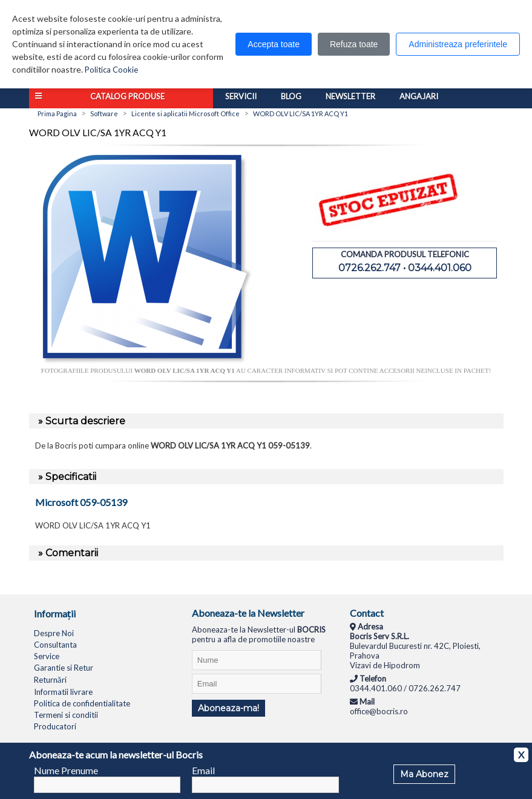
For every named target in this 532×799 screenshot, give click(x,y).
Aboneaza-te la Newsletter (248, 613)
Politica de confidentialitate (82, 703)
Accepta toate (274, 44)
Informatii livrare (63, 692)
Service (47, 656)
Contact (367, 613)
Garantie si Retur (64, 668)
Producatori (55, 726)
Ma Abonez (424, 774)
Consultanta (55, 645)
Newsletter (350, 96)
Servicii (241, 96)
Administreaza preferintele (458, 44)
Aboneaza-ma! (228, 708)
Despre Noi (54, 633)
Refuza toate (354, 44)
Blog (291, 96)
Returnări (50, 680)
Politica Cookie (111, 70)
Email (203, 770)
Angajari (419, 96)
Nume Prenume (66, 770)
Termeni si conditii (66, 715)
